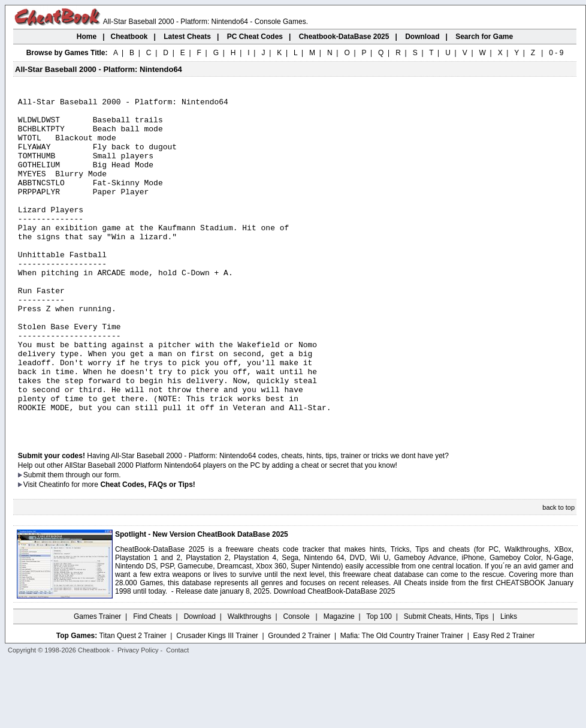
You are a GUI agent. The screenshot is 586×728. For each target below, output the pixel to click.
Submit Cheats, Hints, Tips (446, 683)
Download (200, 683)
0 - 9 (556, 53)
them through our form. (84, 542)
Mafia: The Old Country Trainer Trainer (402, 702)
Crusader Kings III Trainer (217, 702)
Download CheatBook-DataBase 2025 (335, 658)
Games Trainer (97, 683)
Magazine (339, 683)
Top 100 (379, 683)
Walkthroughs (250, 683)
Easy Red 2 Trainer (504, 702)
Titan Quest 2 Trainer (132, 702)
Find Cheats (152, 683)
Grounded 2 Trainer (299, 702)
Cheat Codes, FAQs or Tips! (147, 551)
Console (297, 683)
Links (509, 683)
